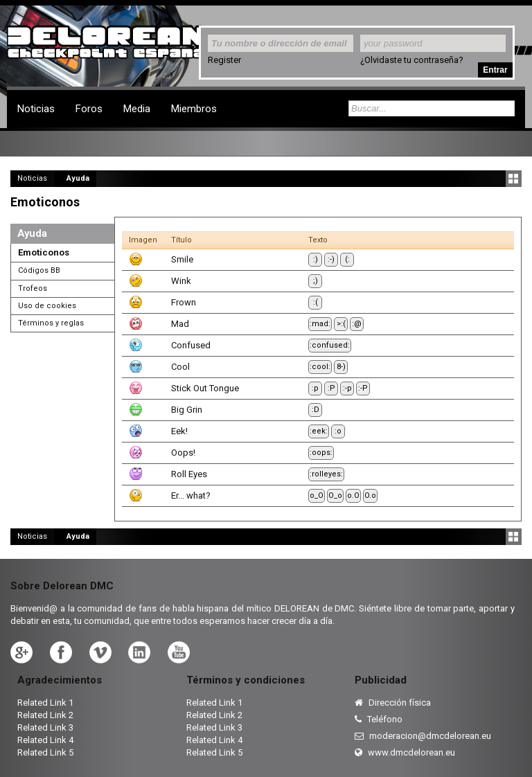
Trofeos (33, 288)
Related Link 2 (45, 715)
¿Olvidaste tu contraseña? (412, 60)
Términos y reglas (51, 323)
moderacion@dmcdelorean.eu (423, 736)
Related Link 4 (45, 740)
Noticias (36, 109)
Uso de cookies (47, 306)
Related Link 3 (45, 727)
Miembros (194, 109)
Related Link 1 (45, 703)
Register (224, 60)
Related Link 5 (45, 752)
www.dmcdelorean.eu (405, 752)
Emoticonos (44, 252)
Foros (89, 109)
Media (137, 109)
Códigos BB (39, 270)
